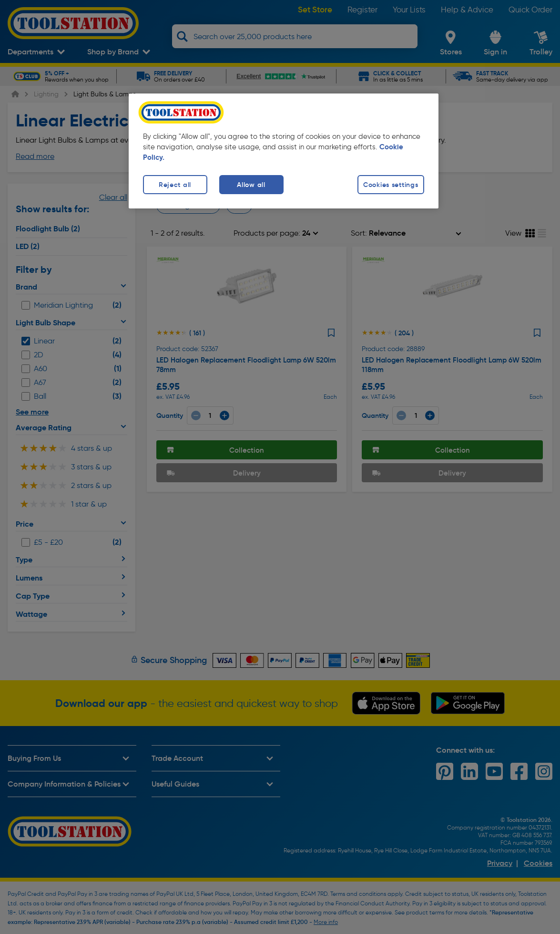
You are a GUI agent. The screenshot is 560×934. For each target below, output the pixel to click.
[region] (284, 151)
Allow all (251, 185)
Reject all (175, 185)
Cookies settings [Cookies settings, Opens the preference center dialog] (391, 185)
